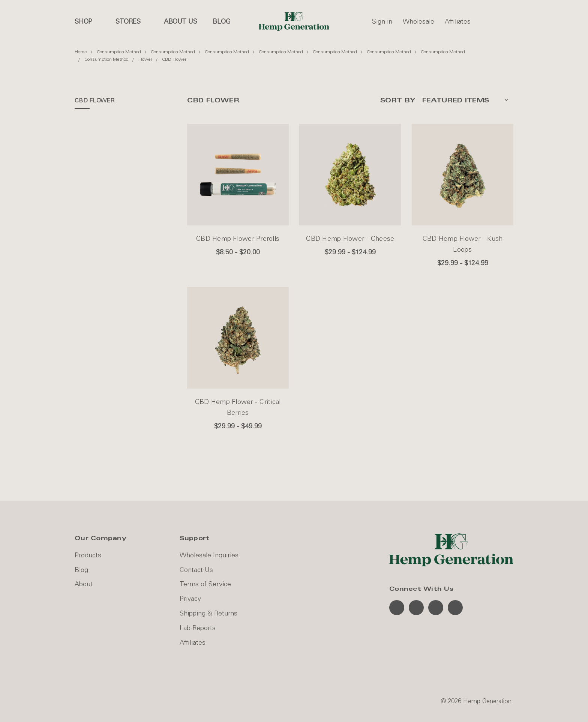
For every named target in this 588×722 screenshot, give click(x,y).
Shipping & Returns (208, 613)
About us (181, 21)
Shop (87, 21)
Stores (132, 21)
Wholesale (418, 21)
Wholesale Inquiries (209, 555)
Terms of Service (205, 584)
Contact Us (196, 570)
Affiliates (458, 21)
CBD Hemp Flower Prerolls (238, 239)
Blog (221, 21)
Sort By (398, 100)
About (84, 584)
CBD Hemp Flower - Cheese (350, 239)
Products (88, 555)
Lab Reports (198, 628)
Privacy (190, 599)
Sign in (382, 21)
